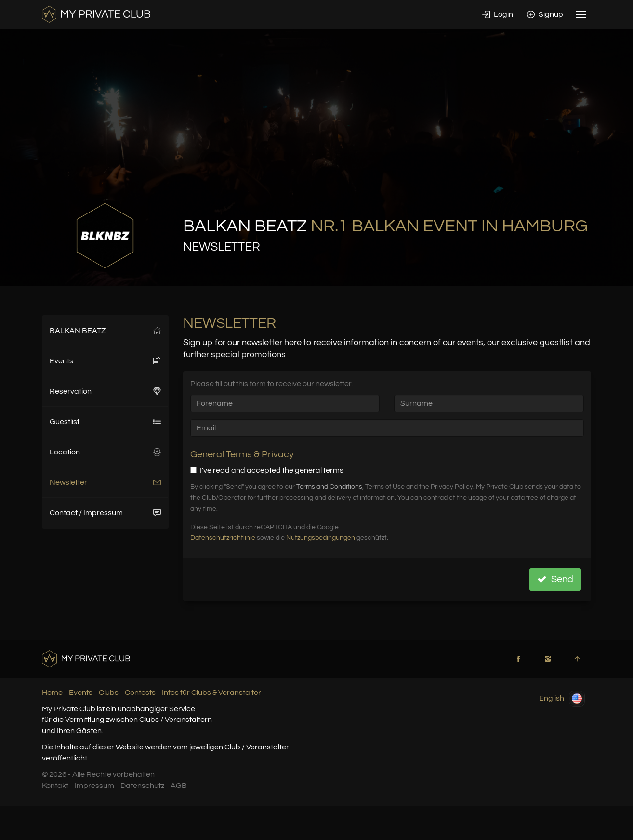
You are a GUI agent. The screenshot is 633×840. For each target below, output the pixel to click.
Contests (140, 693)
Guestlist (105, 422)
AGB (179, 786)
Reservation (105, 391)
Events (105, 361)
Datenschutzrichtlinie (223, 538)
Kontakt (55, 786)
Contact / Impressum (105, 513)
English (562, 699)
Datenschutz (142, 786)
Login (498, 14)
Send (555, 579)
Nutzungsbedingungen (321, 538)
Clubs (109, 693)
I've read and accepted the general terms (267, 470)
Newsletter (105, 482)
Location (105, 452)
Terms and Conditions (329, 487)
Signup (545, 14)
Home (52, 693)
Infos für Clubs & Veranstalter (211, 693)
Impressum (94, 786)
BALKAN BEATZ (105, 331)
